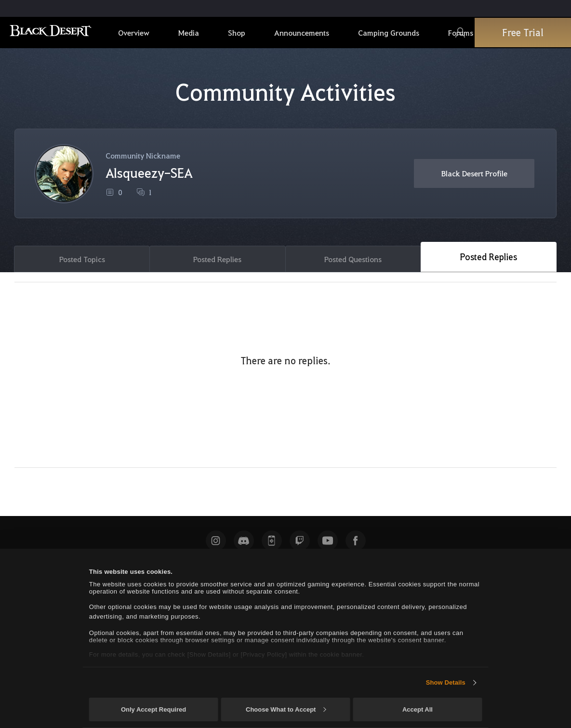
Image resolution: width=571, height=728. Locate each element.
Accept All (418, 709)
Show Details (446, 682)
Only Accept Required (153, 709)
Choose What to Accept (286, 709)
